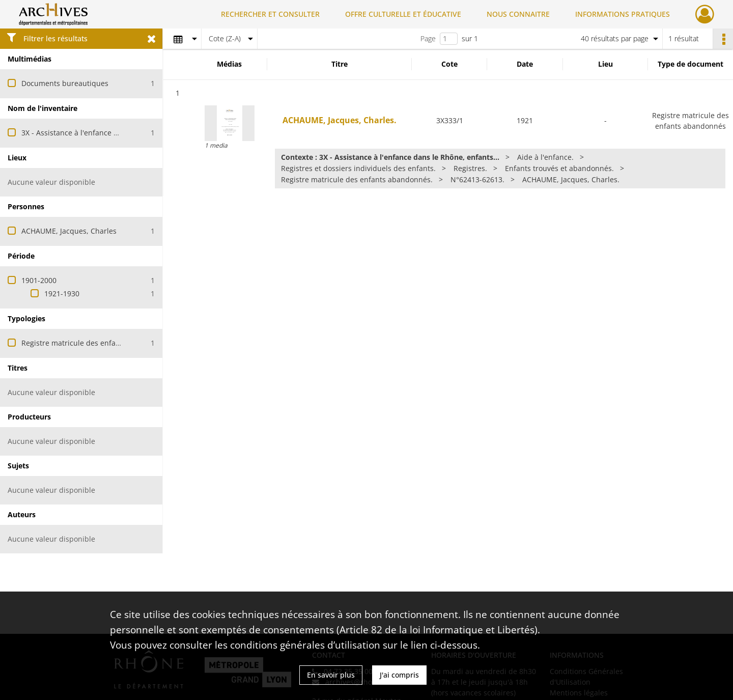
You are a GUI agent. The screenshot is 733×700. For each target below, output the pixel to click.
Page (428, 38)
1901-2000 (39, 280)
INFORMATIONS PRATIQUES (623, 14)
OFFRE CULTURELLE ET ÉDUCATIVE (403, 14)
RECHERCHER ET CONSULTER (270, 14)
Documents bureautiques (65, 83)
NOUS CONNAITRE (518, 14)
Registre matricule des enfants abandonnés (96, 343)
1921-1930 (62, 293)
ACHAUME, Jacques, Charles (69, 231)
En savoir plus (331, 675)
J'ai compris (399, 675)
